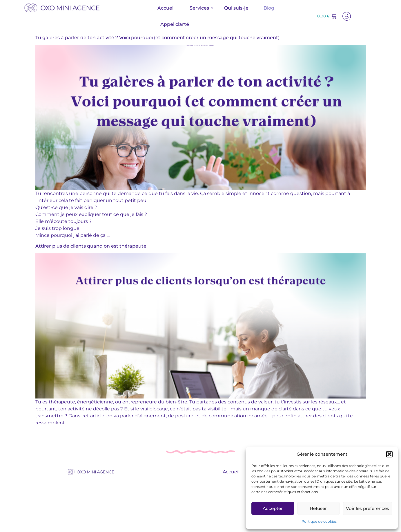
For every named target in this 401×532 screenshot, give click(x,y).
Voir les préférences (368, 508)
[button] (389, 454)
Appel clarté (175, 24)
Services (201, 8)
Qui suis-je (236, 8)
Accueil (166, 8)
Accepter (273, 508)
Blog (269, 8)
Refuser (318, 508)
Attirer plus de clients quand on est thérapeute (91, 246)
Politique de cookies (319, 521)
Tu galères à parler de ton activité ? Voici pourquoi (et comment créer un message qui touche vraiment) (157, 38)
